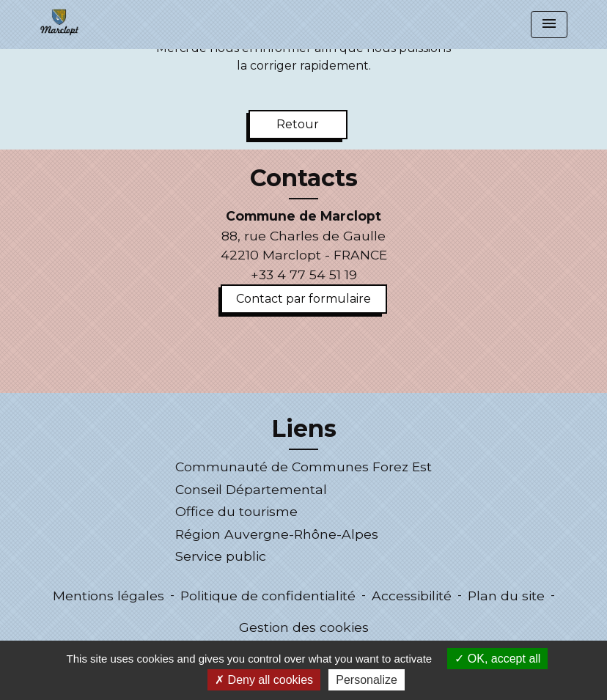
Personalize (367, 680)
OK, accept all (497, 659)
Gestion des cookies (304, 627)
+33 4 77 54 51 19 (304, 275)
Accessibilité (412, 596)
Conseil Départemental (251, 489)
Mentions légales (108, 596)
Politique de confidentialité (268, 596)
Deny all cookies (264, 680)
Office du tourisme (236, 511)
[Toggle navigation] (549, 25)
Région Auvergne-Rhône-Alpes (277, 534)
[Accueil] (59, 22)
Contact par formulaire (303, 299)
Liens (304, 429)
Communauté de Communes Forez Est (303, 467)
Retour (298, 124)
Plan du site (506, 596)
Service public (221, 556)
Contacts (304, 178)
